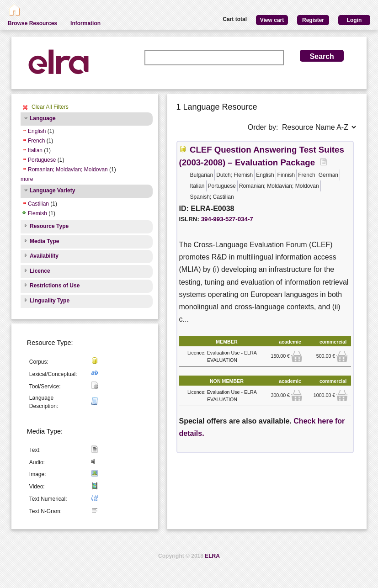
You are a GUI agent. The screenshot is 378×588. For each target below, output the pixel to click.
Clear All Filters (50, 107)
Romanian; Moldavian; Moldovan (68, 170)
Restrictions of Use (55, 286)
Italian (35, 150)
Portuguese (42, 160)
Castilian (38, 204)
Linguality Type (50, 301)
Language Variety (52, 191)
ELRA (212, 556)
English (37, 131)
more (27, 179)
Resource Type (49, 226)
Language (43, 118)
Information (85, 23)
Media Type (44, 241)
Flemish (37, 213)
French (36, 141)
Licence (40, 271)
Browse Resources (32, 23)
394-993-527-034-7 (227, 219)
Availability (44, 256)
